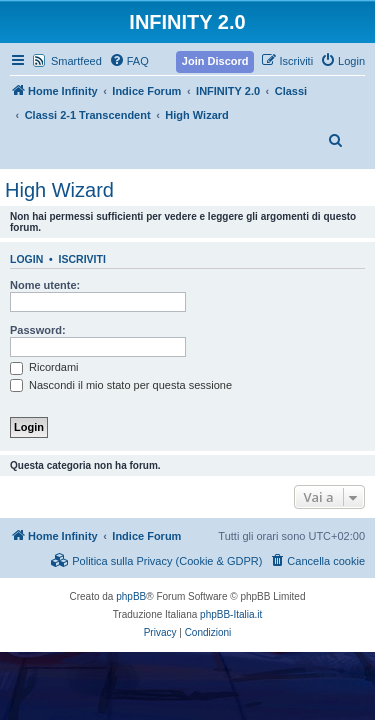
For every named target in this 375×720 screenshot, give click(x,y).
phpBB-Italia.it (231, 614)
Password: (38, 330)
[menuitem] (129, 61)
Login (26, 259)
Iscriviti (82, 259)
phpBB (131, 596)
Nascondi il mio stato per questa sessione (121, 385)
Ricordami (44, 367)
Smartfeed (76, 61)
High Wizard (59, 190)
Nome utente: (45, 285)
